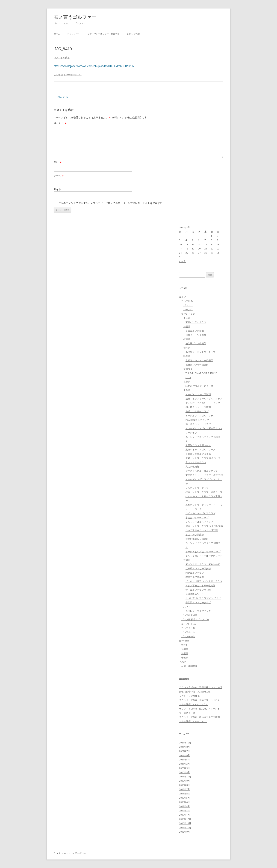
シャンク (188, 309)
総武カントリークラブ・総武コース (204, 492)
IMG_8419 (61, 97)
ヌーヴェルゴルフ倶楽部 (198, 394)
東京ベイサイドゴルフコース (200, 450)
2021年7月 (185, 751)
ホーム (57, 34)
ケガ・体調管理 (189, 666)
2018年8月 (185, 785)
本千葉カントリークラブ (198, 424)
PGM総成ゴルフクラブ (197, 420)
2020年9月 (185, 768)
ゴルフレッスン (189, 624)
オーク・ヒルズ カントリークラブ (203, 551)
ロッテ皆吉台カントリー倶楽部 (202, 530)
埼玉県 (187, 326)
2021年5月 (185, 760)
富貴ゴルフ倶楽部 (195, 331)
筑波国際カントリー (196, 594)
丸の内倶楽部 (192, 467)
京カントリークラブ (196, 462)
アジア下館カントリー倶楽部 (200, 585)
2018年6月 (185, 794)
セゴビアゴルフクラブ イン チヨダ (203, 598)
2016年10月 (185, 827)
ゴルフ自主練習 (189, 615)
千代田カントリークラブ (198, 602)
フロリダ (188, 369)
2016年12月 (185, 819)
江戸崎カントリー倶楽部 (198, 568)
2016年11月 (185, 823)
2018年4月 (185, 802)
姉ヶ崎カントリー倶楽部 (198, 407)
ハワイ (187, 607)
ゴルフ (183, 297)
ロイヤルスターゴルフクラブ (200, 513)
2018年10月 (185, 777)
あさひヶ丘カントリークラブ (200, 352)
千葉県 (187, 390)
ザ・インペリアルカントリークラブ (204, 581)
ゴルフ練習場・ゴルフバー (195, 619)
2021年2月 (185, 764)
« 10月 (182, 261)
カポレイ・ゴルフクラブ (198, 611)
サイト (57, 189)
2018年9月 (185, 781)
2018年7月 (185, 789)
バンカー (188, 305)
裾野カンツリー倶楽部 (197, 365)
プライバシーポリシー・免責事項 (104, 34)
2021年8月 (185, 747)
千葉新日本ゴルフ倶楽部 (198, 454)
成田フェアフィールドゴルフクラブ (204, 399)
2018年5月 (185, 798)
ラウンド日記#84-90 (190, 696)
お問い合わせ (134, 34)
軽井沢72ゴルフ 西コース (199, 386)
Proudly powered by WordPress (70, 853)
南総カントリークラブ (197, 411)
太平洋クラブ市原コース (198, 445)
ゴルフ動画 (187, 301)
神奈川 (185, 645)
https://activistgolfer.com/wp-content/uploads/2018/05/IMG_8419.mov (94, 66)
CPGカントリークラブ (197, 488)
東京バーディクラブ (196, 322)
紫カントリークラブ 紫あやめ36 (203, 564)
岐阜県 (187, 339)
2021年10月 (185, 743)
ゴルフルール (188, 632)
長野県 (187, 382)
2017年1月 (185, 815)
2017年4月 (185, 806)
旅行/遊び (184, 641)
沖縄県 (185, 649)
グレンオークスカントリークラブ (203, 403)
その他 (183, 662)
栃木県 (187, 348)
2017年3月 (185, 810)
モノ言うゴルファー (75, 17)
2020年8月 (185, 772)
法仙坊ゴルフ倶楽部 (196, 343)
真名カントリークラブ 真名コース (203, 458)
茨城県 (187, 560)
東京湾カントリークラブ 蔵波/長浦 (204, 475)
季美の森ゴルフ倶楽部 (197, 539)
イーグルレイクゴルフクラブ (200, 416)
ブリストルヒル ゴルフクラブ (202, 471)
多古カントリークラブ (197, 518)
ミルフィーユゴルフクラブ (199, 522)
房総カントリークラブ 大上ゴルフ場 (204, 526)
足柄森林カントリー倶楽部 (199, 360)
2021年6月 (185, 755)
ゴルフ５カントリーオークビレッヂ (204, 556)
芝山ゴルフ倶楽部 (195, 534)
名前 (58, 162)
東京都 (187, 318)
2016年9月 (185, 832)
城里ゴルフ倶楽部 (195, 577)
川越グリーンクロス (196, 335)
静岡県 (187, 356)
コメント (60, 123)
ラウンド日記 (188, 314)
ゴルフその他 (188, 636)
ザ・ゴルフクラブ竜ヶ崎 (198, 590)
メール (59, 176)
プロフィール (73, 34)
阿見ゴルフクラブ (195, 573)
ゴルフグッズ (188, 628)
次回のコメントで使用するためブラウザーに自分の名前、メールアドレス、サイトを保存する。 (112, 203)
